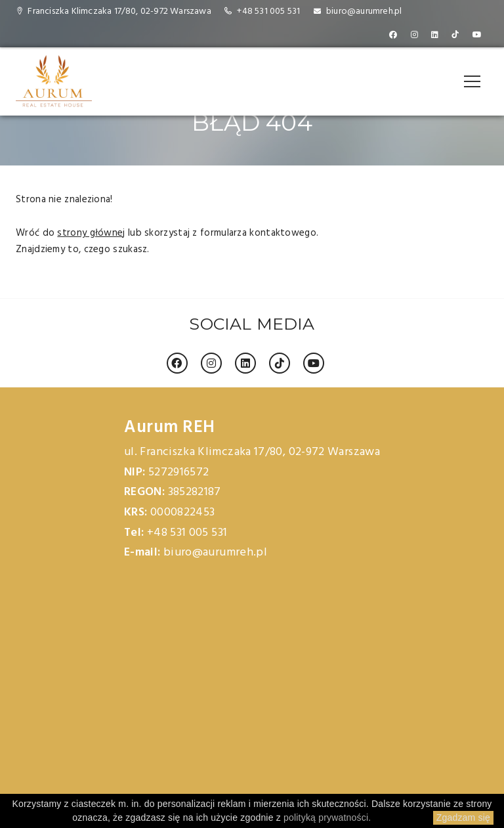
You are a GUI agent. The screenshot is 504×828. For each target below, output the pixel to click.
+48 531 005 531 (268, 11)
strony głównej (91, 233)
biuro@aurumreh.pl (364, 11)
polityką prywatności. (327, 817)
